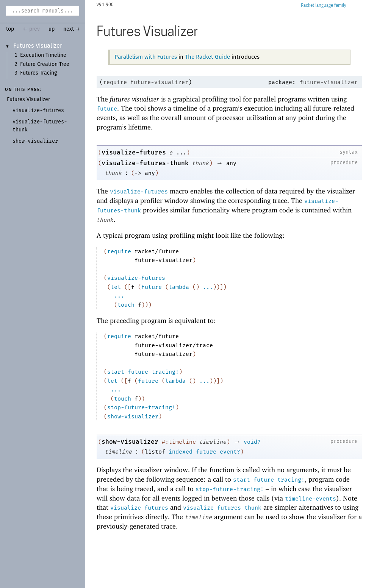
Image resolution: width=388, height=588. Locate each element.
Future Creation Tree (45, 64)
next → (72, 29)
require (115, 82)
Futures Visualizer (38, 46)
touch (126, 305)
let (116, 287)
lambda (179, 287)
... (208, 287)
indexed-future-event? (204, 452)
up (52, 29)
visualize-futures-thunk (145, 163)
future (107, 109)
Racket (324, 5)
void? (252, 442)
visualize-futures (134, 152)
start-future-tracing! (143, 372)
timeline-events (311, 499)
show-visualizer (133, 416)
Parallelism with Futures (146, 57)
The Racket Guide (207, 57)
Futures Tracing (38, 73)
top (10, 29)
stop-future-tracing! (141, 407)
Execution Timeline (43, 55)
